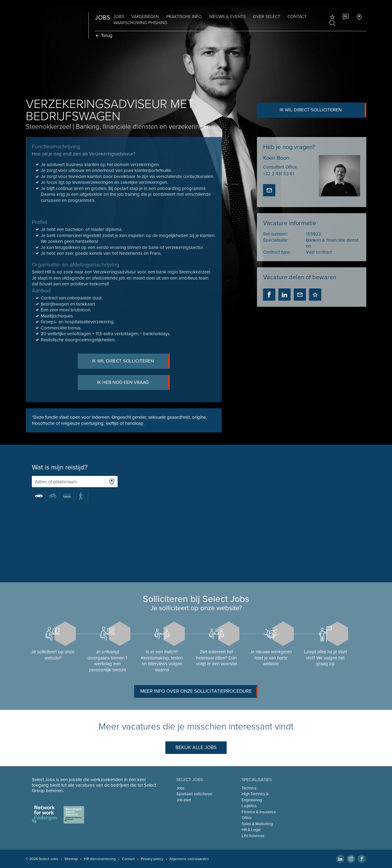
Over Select (267, 17)
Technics (249, 788)
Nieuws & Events (227, 17)
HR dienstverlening (100, 859)
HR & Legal (251, 830)
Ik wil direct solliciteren (323, 110)
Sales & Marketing (257, 824)
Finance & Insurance (259, 812)
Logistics (249, 806)
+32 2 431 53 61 (279, 174)
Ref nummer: (275, 234)
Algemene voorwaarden (189, 859)
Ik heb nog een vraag (133, 383)
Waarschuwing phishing (140, 23)
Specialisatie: (276, 240)
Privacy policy (152, 859)
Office (247, 818)
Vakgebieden (145, 17)
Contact (297, 17)
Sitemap (71, 859)
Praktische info (184, 17)
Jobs (119, 17)
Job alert (184, 800)
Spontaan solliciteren (194, 794)
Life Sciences (253, 836)
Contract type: (277, 252)
